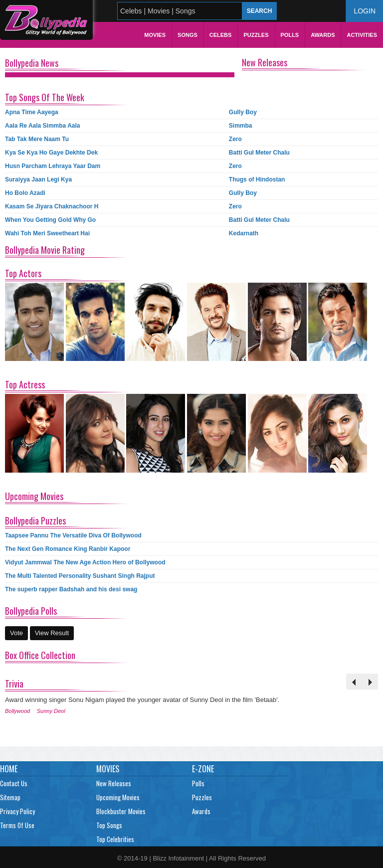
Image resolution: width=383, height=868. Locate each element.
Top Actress (25, 384)
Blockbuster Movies (121, 811)
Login (365, 11)
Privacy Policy (17, 811)
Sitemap (10, 797)
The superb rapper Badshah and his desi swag (71, 589)
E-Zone (203, 769)
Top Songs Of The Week (45, 97)
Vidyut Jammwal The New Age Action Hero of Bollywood (85, 562)
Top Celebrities (115, 839)
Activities (362, 35)
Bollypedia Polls (31, 611)
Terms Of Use (17, 825)
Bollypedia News (32, 63)
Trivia (14, 684)
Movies (155, 35)
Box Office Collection (40, 655)
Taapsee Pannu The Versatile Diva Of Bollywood (73, 535)
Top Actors (23, 273)
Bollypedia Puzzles (35, 521)
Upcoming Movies (34, 496)
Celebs (221, 35)
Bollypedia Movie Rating (45, 250)
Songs (188, 35)
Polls (290, 35)
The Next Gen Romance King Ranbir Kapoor (68, 549)
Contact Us (14, 783)
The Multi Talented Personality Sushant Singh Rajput (80, 576)
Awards (323, 35)
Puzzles (256, 35)
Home (9, 769)
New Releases (265, 62)
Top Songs (109, 825)
